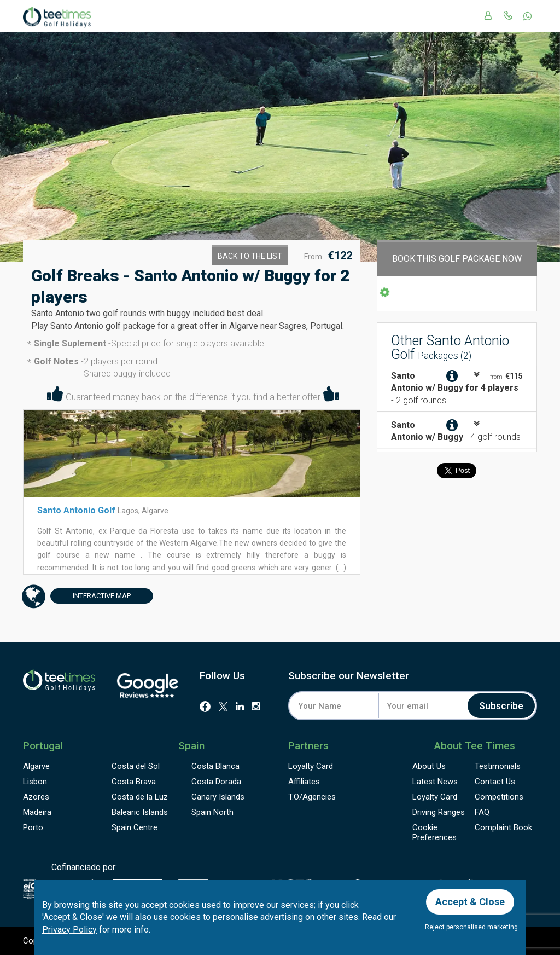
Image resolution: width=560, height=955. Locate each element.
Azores (36, 797)
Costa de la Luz (140, 797)
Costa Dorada (216, 782)
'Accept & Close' (73, 917)
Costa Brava (134, 782)
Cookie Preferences (434, 832)
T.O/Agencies (312, 797)
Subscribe (501, 706)
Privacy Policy (69, 930)
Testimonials (498, 766)
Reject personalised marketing (471, 927)
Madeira (37, 812)
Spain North (212, 812)
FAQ (482, 812)
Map (91, 596)
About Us (429, 766)
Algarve (36, 766)
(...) (340, 568)
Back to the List (250, 256)
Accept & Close (470, 902)
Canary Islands (218, 797)
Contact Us (495, 782)
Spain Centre (135, 827)
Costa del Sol (136, 766)
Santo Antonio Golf (77, 510)
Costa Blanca (215, 766)
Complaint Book (503, 827)
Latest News (435, 782)
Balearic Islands (140, 812)
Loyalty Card (311, 766)
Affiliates (304, 782)
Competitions (499, 797)
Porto (33, 827)
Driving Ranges (439, 812)
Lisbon (35, 782)
